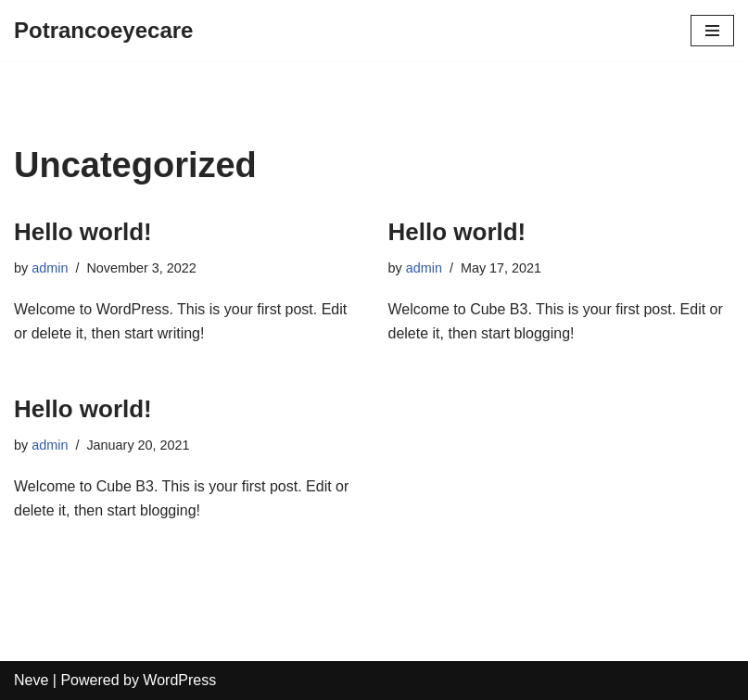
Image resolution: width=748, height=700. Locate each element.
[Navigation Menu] (712, 31)
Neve (31, 680)
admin (50, 268)
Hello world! (83, 232)
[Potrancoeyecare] (103, 31)
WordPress (179, 680)
